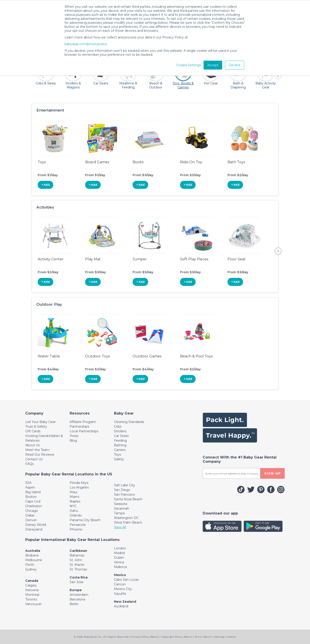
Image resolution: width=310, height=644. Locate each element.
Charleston (34, 506)
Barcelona (77, 599)
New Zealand (125, 602)
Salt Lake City (125, 485)
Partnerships (79, 427)
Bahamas (77, 555)
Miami (74, 497)
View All (120, 527)
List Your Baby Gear (40, 422)
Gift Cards (33, 431)
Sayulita (120, 594)
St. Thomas (78, 569)
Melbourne (34, 560)
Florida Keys (79, 483)
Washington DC (126, 518)
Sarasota (121, 504)
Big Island (33, 492)
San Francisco (125, 494)
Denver (31, 520)
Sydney (31, 569)
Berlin (74, 604)
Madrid (119, 553)
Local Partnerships (84, 431)
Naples (75, 501)
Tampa (119, 513)
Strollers (120, 431)
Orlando (76, 515)
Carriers (120, 450)
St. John (76, 560)
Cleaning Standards (129, 422)
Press (74, 436)
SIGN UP (273, 473)
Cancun (120, 584)
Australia (33, 551)
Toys (117, 455)
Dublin (119, 558)
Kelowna (32, 590)
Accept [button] (213, 65)
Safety (119, 459)
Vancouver (33, 604)
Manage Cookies (225, 637)
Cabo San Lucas (126, 580)
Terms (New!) (203, 637)
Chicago (32, 511)
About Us (32, 445)
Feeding (120, 441)
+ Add (46, 185)
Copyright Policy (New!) (177, 637)
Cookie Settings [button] (189, 65)
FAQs (29, 464)
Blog (73, 441)
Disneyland (34, 529)
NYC (73, 506)
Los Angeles (79, 487)
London (120, 548)
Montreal (32, 595)
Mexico (120, 575)
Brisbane (32, 555)
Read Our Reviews (40, 455)
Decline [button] (234, 65)
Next (278, 251)
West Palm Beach (128, 522)
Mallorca (120, 567)
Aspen (30, 487)
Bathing (120, 445)
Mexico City (123, 589)
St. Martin (77, 565)
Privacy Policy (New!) (145, 637)
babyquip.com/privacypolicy (86, 44)
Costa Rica (79, 577)
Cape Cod (33, 501)
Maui (73, 492)
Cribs (118, 427)
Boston (31, 497)
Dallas (30, 515)
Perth (30, 565)
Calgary (31, 585)
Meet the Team (37, 450)
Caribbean (78, 551)
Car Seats (121, 436)
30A (28, 483)
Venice (119, 562)
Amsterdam (79, 595)
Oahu (74, 511)
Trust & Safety (36, 427)
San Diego (122, 490)
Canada (32, 581)
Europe (76, 590)
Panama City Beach (85, 520)
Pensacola (78, 525)
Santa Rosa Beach (128, 499)
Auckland (121, 606)
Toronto (31, 599)
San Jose (77, 582)
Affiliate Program (83, 422)
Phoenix (76, 529)
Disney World (36, 525)
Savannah (122, 508)
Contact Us (34, 459)
